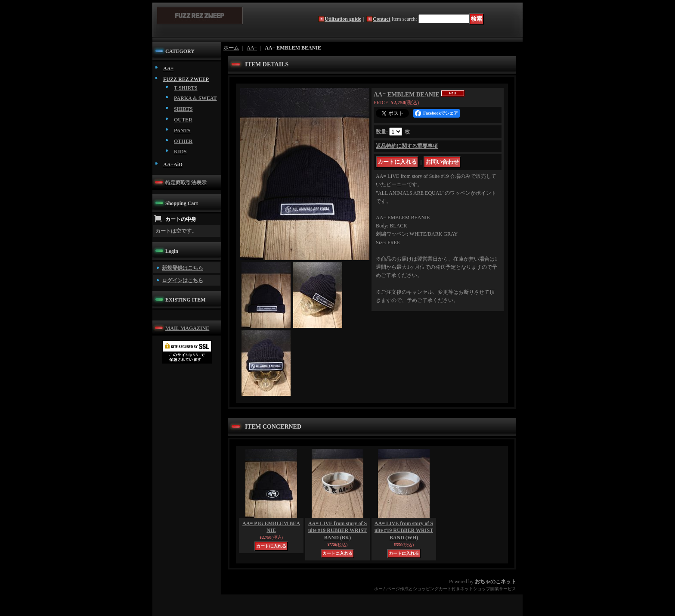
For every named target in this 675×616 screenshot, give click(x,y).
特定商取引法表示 (186, 183)
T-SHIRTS (186, 88)
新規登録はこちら (183, 268)
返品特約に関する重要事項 (407, 146)
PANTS (182, 131)
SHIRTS (183, 109)
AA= (168, 68)
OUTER (183, 120)
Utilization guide (343, 19)
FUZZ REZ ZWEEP (186, 79)
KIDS (180, 152)
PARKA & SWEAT (195, 98)
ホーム (231, 48)
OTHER (183, 141)
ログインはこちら (183, 280)
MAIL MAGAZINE (187, 328)
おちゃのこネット (495, 582)
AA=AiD (173, 165)
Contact (382, 19)
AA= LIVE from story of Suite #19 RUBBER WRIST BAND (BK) (337, 531)
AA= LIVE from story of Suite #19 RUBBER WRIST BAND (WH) (404, 531)
